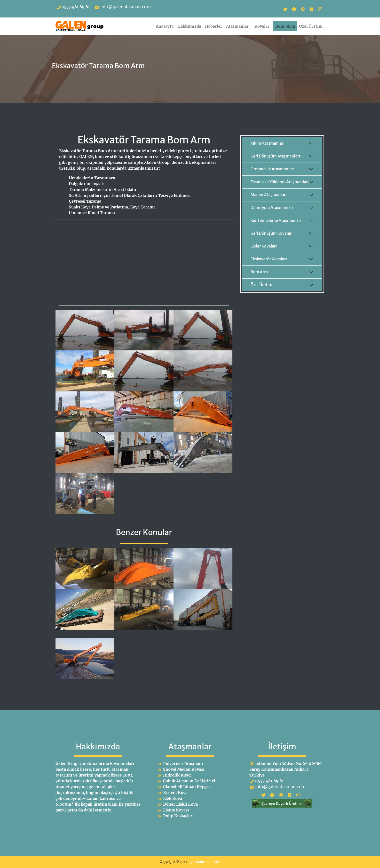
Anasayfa (165, 26)
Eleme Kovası (176, 810)
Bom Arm (259, 272)
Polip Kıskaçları (178, 816)
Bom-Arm (285, 26)
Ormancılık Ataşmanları (273, 169)
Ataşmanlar (238, 26)
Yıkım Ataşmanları (268, 143)
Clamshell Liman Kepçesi (187, 787)
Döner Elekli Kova (180, 804)
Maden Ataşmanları (269, 195)
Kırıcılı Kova (175, 793)
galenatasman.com (206, 862)
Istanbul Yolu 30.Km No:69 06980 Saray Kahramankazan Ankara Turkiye (286, 769)
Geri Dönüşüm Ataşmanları (275, 156)
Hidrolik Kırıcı (177, 775)
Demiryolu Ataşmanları (272, 207)
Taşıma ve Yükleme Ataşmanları (280, 182)
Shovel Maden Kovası (184, 769)
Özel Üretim (311, 26)
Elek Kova (173, 798)
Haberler (214, 26)
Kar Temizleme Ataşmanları (276, 220)
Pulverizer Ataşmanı (183, 763)
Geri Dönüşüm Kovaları (272, 233)
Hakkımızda (189, 26)
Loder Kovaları (264, 246)
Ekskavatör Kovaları (269, 259)
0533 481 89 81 (73, 7)
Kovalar (263, 26)
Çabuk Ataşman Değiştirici (189, 781)
